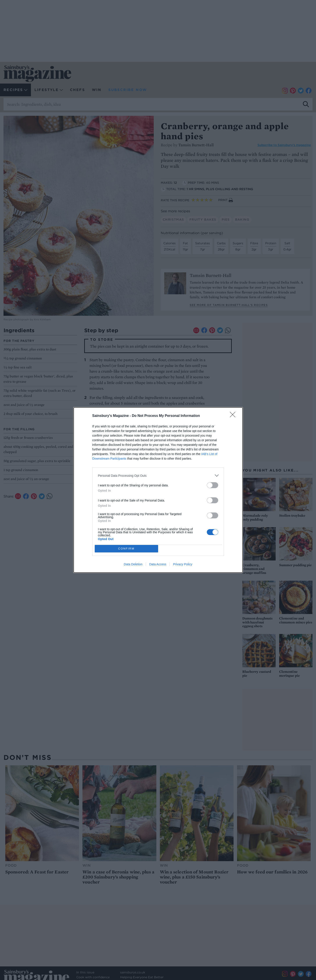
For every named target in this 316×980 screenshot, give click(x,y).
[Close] (234, 416)
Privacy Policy (183, 564)
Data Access (158, 564)
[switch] (212, 485)
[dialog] (158, 490)
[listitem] (158, 476)
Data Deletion (133, 564)
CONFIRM (126, 549)
